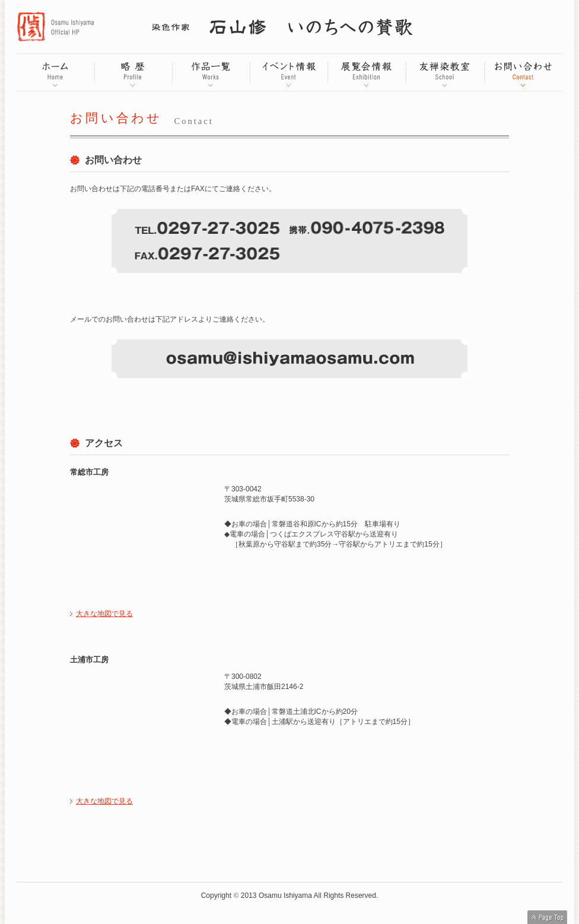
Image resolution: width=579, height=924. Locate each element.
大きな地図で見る (104, 614)
